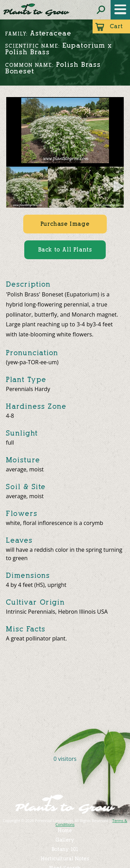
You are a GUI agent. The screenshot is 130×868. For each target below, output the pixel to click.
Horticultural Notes (65, 859)
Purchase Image (65, 224)
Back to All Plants (65, 250)
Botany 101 (65, 849)
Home (65, 831)
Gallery (65, 840)
